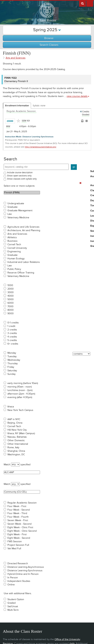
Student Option (16, 599)
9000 (11, 314)
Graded (12, 603)
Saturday (12, 371)
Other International (18, 444)
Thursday (13, 364)
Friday (11, 367)
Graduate (12, 207)
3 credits (12, 333)
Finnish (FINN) (22, 193)
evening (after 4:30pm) (20, 397)
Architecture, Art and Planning (24, 230)
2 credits (12, 330)
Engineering (14, 252)
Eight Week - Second (19, 538)
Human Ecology (16, 259)
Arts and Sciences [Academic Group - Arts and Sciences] (16, 58)
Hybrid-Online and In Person (23, 574)
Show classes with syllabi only (22, 179)
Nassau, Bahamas (17, 437)
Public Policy (14, 269)
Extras (90, 3)
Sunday (12, 374)
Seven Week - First (18, 520)
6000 (11, 303)
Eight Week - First (17, 534)
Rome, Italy (13, 448)
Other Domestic (16, 440)
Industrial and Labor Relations (24, 262)
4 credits (12, 337)
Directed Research (18, 564)
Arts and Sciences (17, 234)
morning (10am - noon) (20, 387)
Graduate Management (20, 211)
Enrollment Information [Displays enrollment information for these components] (17, 106)
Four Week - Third (17, 513)
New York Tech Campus (20, 410)
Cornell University (17, 248)
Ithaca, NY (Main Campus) (21, 433)
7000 (10, 307)
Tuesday (12, 357)
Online (11, 585)
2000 (11, 289)
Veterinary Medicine (18, 218)
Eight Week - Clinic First (20, 527)
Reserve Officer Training (21, 273)
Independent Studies (19, 581)
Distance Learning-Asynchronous (26, 567)
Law (10, 214)
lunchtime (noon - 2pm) (20, 390)
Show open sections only (19, 176)
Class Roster (47, 20)
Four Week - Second (19, 510)
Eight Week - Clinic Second (22, 531)
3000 (11, 292)
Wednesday (14, 360)
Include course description (20, 173)
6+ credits (13, 344)
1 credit (11, 326)
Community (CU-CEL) (22, 492)
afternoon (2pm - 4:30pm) (21, 394)
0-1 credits (13, 323)
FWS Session (15, 542)
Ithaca (11, 407)
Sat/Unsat (13, 607)
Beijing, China (15, 423)
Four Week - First (17, 506)
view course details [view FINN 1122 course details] (77, 96)
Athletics (12, 237)
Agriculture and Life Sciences (23, 227)
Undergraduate (16, 204)
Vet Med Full (14, 549)
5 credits (12, 340)
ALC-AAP (22, 472)
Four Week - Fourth (18, 517)
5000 (11, 299)
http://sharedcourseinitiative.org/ (41, 147)
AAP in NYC (14, 419)
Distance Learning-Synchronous (25, 571)
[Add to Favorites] (18, 121)
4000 (11, 296)
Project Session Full (18, 545)
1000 (10, 285)
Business (12, 241)
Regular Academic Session (22, 503)
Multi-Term (13, 610)
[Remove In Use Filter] (80, 183)
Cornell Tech (14, 245)
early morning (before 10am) (23, 383)
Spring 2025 (47, 30)
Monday (12, 353)
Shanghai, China (16, 451)
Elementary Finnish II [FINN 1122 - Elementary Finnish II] (16, 81)
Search (10, 159)
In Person (13, 578)
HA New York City (17, 430)
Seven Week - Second (19, 524)
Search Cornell (82, 3)
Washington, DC (16, 455)
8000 (11, 310)
